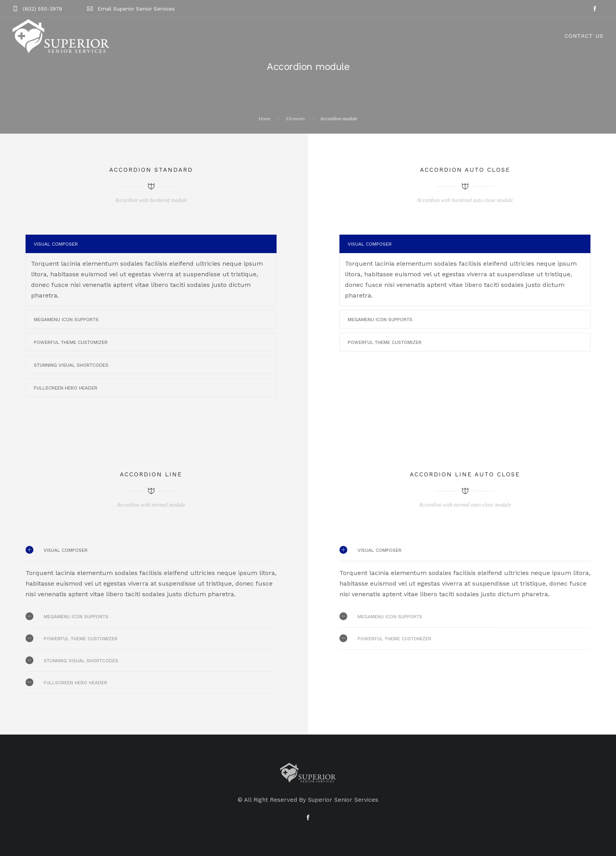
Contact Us (584, 36)
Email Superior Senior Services (136, 9)
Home (265, 118)
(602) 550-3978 (42, 9)
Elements (295, 118)
